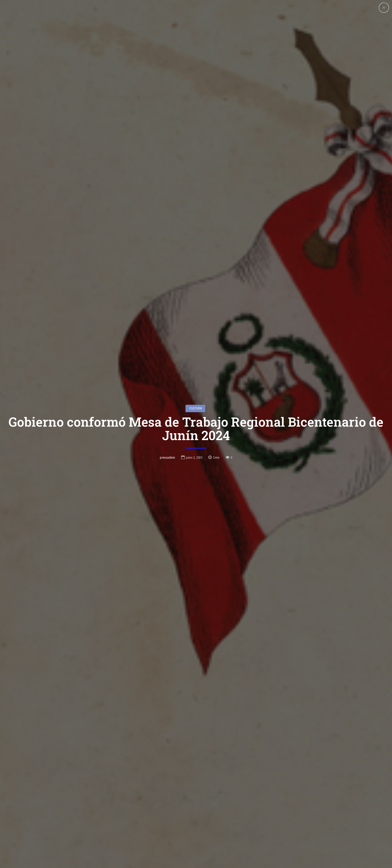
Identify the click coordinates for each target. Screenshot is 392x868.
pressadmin (167, 448)
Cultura (195, 398)
